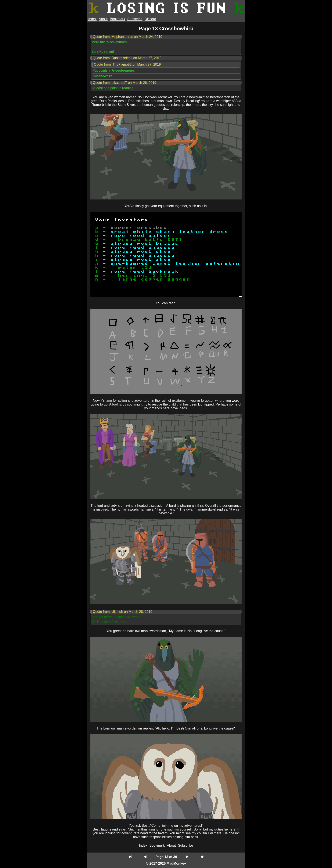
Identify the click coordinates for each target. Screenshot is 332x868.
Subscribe (135, 19)
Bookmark (118, 19)
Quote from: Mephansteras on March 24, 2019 (127, 37)
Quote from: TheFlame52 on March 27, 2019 (127, 64)
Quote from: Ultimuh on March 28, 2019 (122, 612)
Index (92, 19)
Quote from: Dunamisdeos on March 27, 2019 (127, 58)
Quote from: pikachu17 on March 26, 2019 (125, 83)
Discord (150, 19)
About (103, 19)
